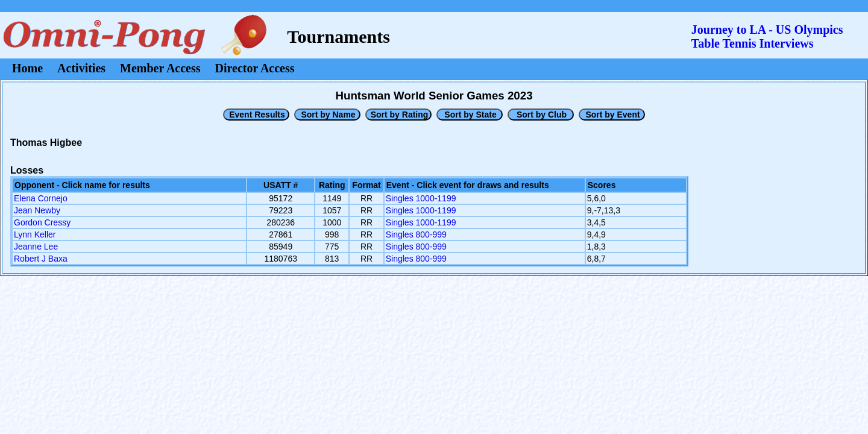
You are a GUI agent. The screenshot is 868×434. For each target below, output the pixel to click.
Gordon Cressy (42, 222)
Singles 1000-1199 (421, 198)
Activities (81, 68)
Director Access (255, 68)
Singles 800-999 (416, 234)
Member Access (160, 68)
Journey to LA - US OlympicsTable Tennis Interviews (767, 36)
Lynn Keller (35, 234)
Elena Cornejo (41, 198)
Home (27, 68)
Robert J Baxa (41, 259)
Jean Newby (37, 210)
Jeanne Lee (36, 247)
